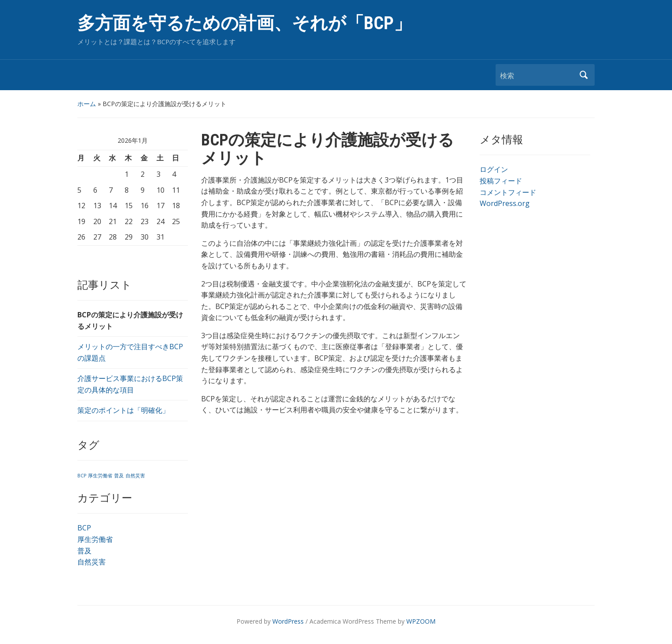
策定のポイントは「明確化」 (123, 410)
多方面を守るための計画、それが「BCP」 (244, 23)
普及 (84, 551)
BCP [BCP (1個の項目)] (82, 476)
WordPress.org (505, 203)
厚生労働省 (95, 539)
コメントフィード (508, 192)
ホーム (87, 104)
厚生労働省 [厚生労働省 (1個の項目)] (100, 476)
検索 (584, 75)
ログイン (494, 169)
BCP (84, 528)
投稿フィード (501, 181)
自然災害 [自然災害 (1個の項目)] (135, 476)
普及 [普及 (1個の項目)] (119, 476)
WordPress (288, 621)
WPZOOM (421, 621)
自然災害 (92, 562)
